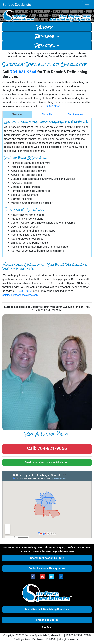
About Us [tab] (47, 114)
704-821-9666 (23, 72)
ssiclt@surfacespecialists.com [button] (47, 462)
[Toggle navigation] (87, 5)
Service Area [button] (76, 114)
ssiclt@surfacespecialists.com (21, 295)
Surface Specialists (17, 5)
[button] (47, 449)
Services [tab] (17, 114)
